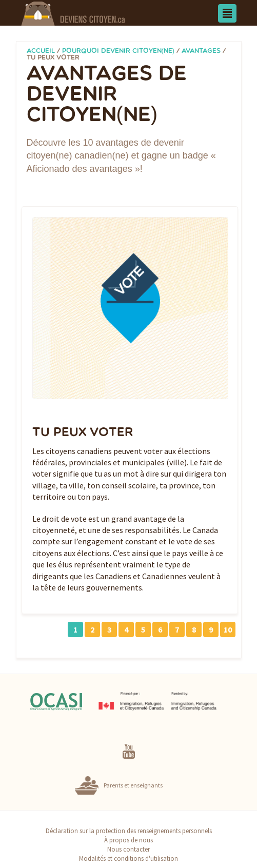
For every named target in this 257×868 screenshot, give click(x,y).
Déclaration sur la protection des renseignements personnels (129, 831)
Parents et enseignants (133, 785)
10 (228, 629)
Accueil (41, 51)
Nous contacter (128, 849)
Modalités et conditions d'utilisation (128, 858)
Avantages (201, 51)
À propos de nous (128, 840)
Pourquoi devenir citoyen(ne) (118, 51)
